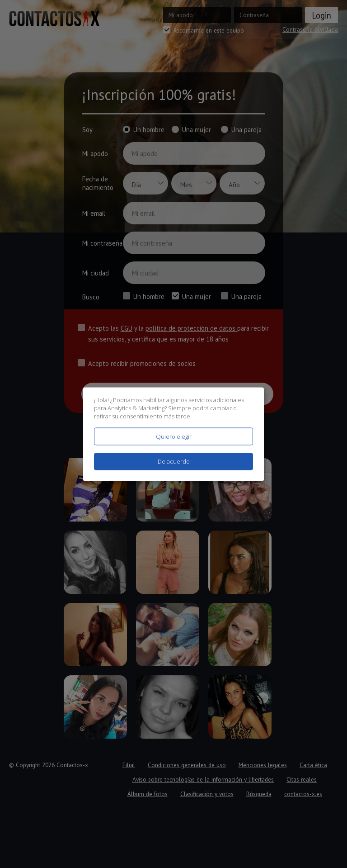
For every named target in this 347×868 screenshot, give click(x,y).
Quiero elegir (174, 436)
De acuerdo (174, 461)
